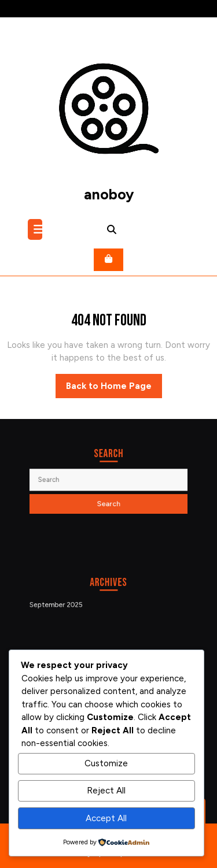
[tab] (36, 229)
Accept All (106, 818)
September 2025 (62, 604)
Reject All (106, 791)
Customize (106, 763)
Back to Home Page (114, 389)
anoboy (109, 194)
